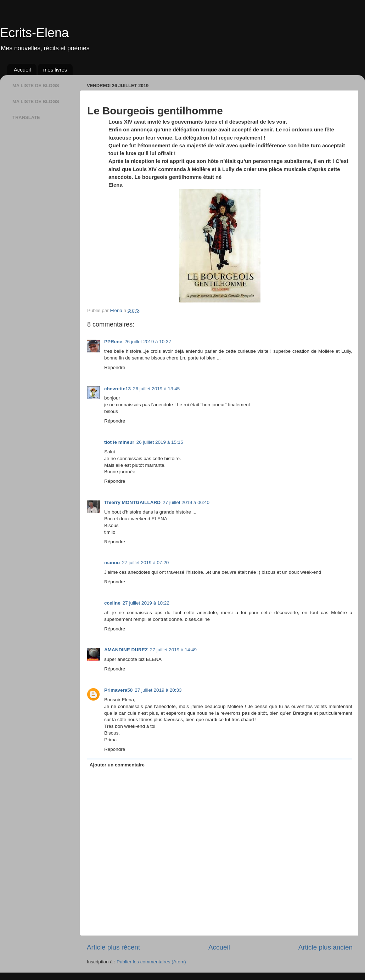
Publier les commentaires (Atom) (151, 962)
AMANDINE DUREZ (126, 650)
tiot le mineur (119, 442)
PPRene (113, 342)
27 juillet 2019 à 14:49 (173, 650)
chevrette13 (117, 389)
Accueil (22, 70)
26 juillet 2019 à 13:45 (156, 389)
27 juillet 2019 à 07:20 (145, 563)
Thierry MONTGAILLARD (132, 502)
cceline (112, 603)
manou (112, 563)
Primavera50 (118, 690)
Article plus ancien (325, 947)
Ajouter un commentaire (117, 765)
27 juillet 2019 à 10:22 (146, 603)
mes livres (55, 70)
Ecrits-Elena (34, 33)
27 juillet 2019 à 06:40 (186, 502)
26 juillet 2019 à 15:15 (160, 442)
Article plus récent (113, 947)
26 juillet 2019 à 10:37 (148, 342)
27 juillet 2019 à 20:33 (158, 690)
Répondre (115, 367)
